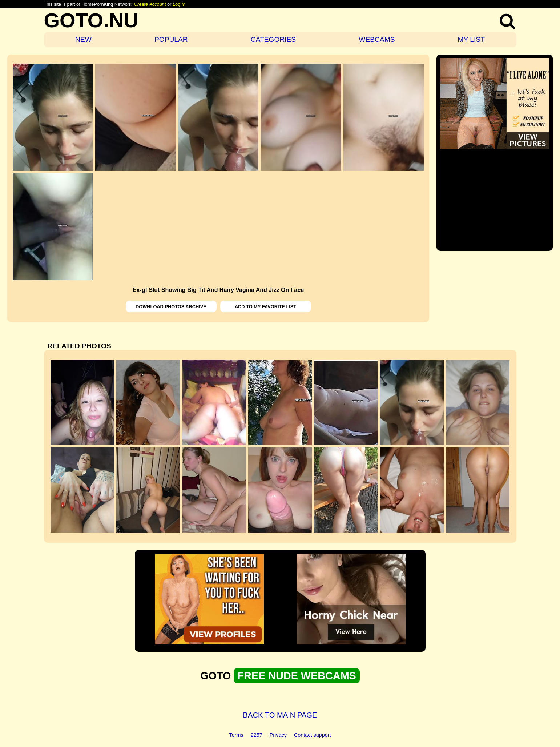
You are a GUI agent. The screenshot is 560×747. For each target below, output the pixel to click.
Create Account (150, 4)
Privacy (278, 735)
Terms (236, 735)
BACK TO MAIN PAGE (280, 715)
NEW (83, 39)
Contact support (313, 735)
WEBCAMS (377, 39)
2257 (257, 735)
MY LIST (471, 39)
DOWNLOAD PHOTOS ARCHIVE (171, 307)
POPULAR (171, 39)
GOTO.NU (91, 20)
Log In (179, 4)
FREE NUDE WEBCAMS (297, 676)
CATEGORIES (273, 39)
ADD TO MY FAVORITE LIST (265, 307)
